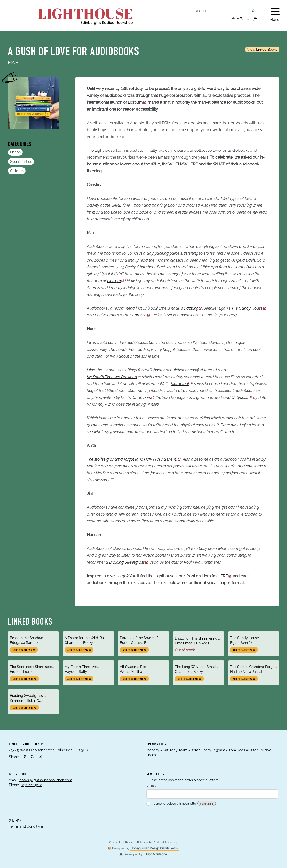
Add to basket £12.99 (134, 679)
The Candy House (249, 308)
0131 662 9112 (31, 785)
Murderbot (182, 384)
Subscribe (207, 804)
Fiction (15, 152)
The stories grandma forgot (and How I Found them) (134, 459)
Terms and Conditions (26, 826)
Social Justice (21, 162)
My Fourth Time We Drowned (114, 377)
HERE (225, 576)
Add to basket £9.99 (24, 650)
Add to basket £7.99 (244, 679)
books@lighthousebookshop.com (46, 780)
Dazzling (193, 308)
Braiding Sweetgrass (129, 562)
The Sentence (137, 315)
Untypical (242, 397)
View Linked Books (262, 50)
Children (17, 171)
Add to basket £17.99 (79, 650)
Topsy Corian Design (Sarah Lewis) (155, 848)
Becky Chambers (138, 397)
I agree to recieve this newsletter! (172, 804)
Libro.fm (137, 102)
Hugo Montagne (156, 854)
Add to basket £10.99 (134, 650)
